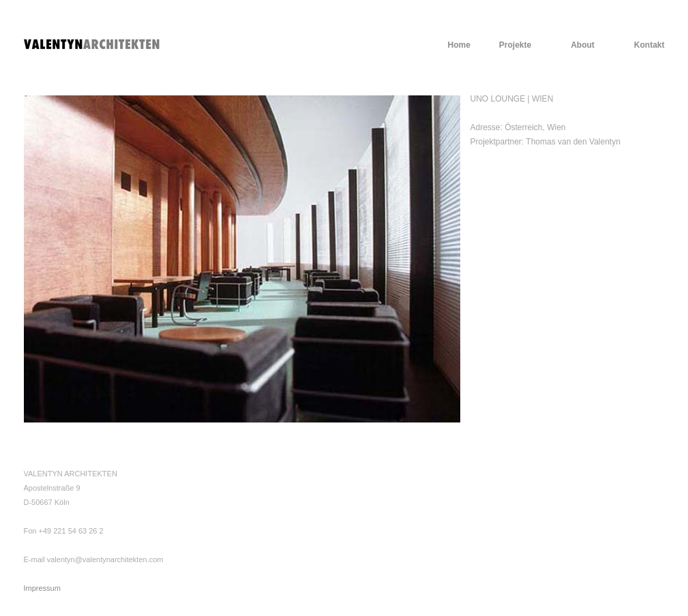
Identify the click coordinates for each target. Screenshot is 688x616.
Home (459, 45)
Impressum (42, 588)
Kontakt (649, 45)
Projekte (515, 45)
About (583, 45)
